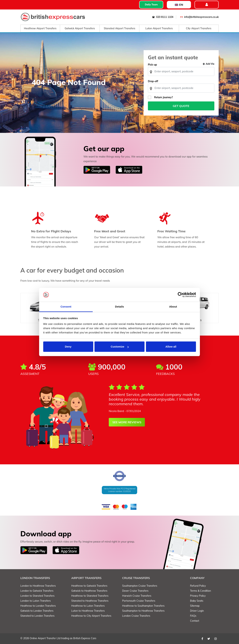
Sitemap (195, 606)
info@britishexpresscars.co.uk (199, 17)
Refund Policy (198, 586)
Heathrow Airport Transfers (40, 28)
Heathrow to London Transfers (38, 606)
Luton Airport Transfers (159, 28)
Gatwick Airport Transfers (80, 28)
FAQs (193, 616)
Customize (120, 347)
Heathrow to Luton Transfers (88, 606)
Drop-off (153, 81)
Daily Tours (151, 4)
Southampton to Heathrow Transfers (143, 611)
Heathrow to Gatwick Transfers (89, 586)
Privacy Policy (198, 596)
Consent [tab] (66, 307)
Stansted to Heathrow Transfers (90, 601)
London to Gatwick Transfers (37, 591)
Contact (195, 621)
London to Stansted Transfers (37, 596)
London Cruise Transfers (136, 616)
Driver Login (197, 611)
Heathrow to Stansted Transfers (90, 596)
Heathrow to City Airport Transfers (91, 616)
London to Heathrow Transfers (38, 586)
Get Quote (181, 106)
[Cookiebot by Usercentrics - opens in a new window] (180, 295)
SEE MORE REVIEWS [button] (127, 422)
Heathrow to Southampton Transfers (143, 606)
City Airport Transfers (199, 28)
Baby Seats (197, 601)
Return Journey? (163, 97)
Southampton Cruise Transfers (140, 586)
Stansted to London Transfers (37, 616)
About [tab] (173, 307)
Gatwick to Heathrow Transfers (89, 591)
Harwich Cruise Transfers (137, 596)
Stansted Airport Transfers (119, 28)
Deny (68, 347)
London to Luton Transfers (36, 601)
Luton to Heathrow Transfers (88, 611)
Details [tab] (119, 307)
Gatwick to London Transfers (37, 611)
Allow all (171, 347)
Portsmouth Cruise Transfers (139, 601)
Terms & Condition (201, 591)
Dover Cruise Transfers (135, 591)
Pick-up (152, 65)
